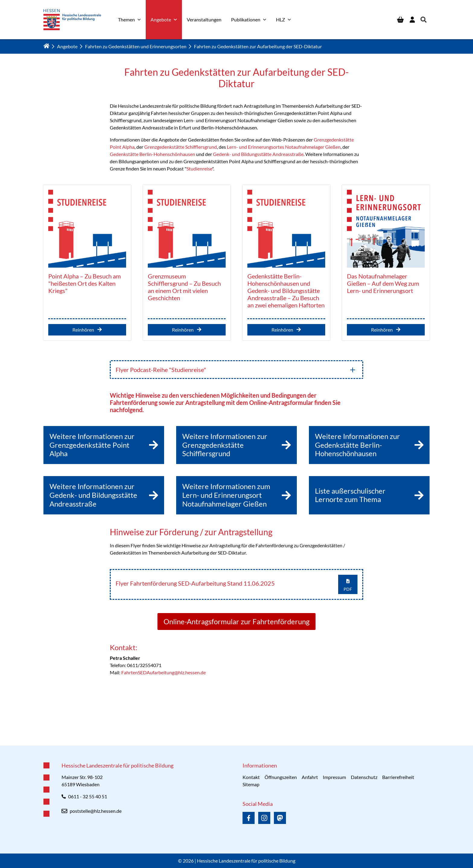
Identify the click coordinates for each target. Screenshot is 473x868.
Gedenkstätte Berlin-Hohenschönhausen (152, 154)
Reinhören (87, 330)
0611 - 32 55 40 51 (88, 796)
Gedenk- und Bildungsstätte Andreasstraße (258, 154)
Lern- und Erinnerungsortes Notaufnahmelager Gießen (284, 147)
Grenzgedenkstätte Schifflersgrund (181, 147)
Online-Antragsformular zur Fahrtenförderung (237, 621)
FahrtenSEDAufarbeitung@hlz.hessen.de (163, 672)
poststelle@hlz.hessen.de (96, 811)
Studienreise (199, 169)
